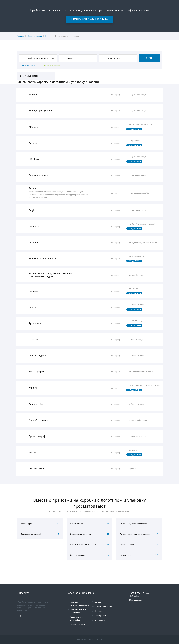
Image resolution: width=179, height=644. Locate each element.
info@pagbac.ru (135, 596)
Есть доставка (29, 65)
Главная (20, 36)
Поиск (149, 58)
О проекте (99, 611)
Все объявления (35, 36)
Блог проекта (101, 616)
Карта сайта (100, 620)
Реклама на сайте (78, 625)
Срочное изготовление (50, 65)
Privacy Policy (96, 639)
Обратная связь (135, 600)
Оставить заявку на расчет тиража (89, 19)
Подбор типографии (103, 607)
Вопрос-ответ (101, 602)
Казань (48, 36)
